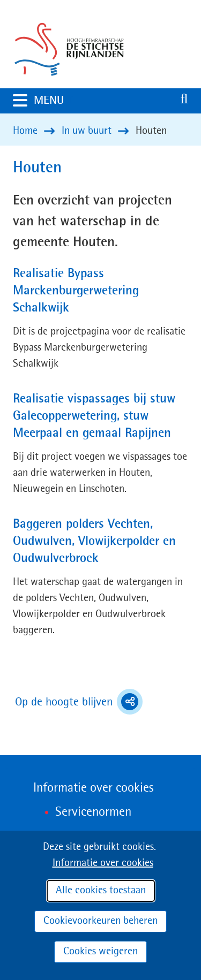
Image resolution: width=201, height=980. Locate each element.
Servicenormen (93, 812)
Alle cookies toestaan (101, 891)
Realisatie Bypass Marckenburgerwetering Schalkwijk (76, 291)
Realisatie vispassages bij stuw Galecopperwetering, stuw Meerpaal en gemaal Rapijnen (94, 416)
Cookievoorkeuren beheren (100, 921)
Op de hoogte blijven (79, 702)
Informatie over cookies (103, 863)
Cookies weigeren (100, 952)
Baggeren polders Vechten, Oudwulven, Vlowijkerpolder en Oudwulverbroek (94, 542)
